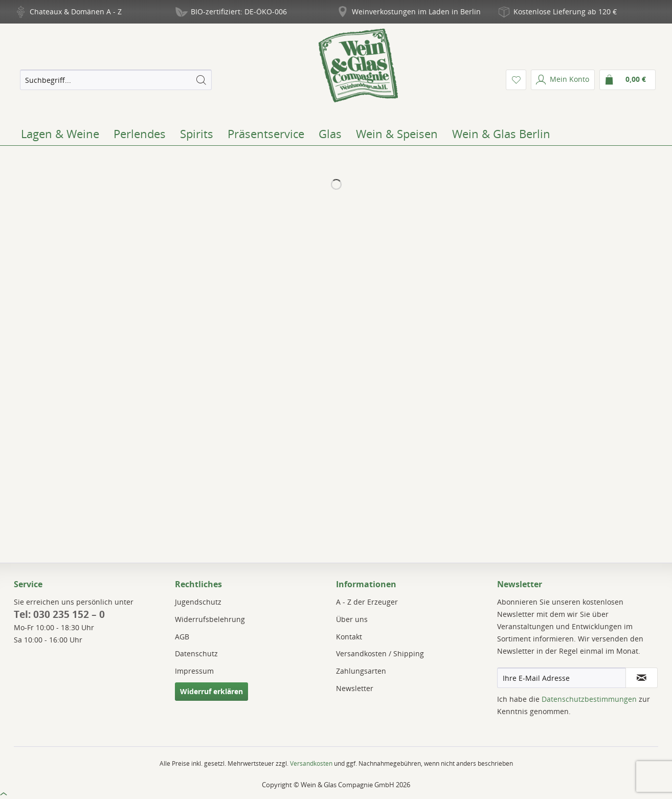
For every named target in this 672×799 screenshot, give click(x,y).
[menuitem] (116, 80)
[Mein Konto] (563, 80)
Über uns (352, 619)
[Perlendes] (140, 134)
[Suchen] (201, 80)
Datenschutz (196, 653)
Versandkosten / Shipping (380, 653)
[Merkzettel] (516, 80)
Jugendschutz (198, 602)
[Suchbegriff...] (116, 80)
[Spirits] (197, 134)
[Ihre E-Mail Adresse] (562, 678)
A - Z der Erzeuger (367, 602)
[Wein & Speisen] (397, 134)
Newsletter (355, 688)
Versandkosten (311, 763)
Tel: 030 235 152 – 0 (59, 614)
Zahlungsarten (361, 671)
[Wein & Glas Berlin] (501, 134)
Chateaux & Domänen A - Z (76, 12)
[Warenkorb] (628, 80)
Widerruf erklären (211, 691)
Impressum (194, 671)
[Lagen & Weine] (60, 134)
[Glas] (330, 134)
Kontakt (349, 637)
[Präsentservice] (266, 134)
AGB (182, 637)
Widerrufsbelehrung (210, 619)
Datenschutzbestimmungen (589, 699)
